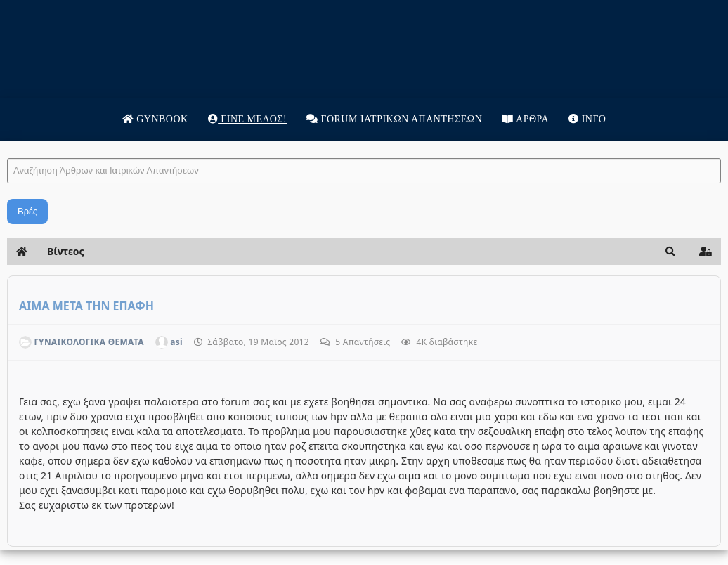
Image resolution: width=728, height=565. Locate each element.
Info (587, 119)
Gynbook (155, 119)
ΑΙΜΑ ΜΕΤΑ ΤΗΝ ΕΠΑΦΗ (86, 306)
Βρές (27, 211)
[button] (670, 252)
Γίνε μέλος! (247, 119)
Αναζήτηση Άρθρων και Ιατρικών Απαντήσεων (7, 144)
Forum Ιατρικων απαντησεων (394, 119)
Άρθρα (525, 119)
